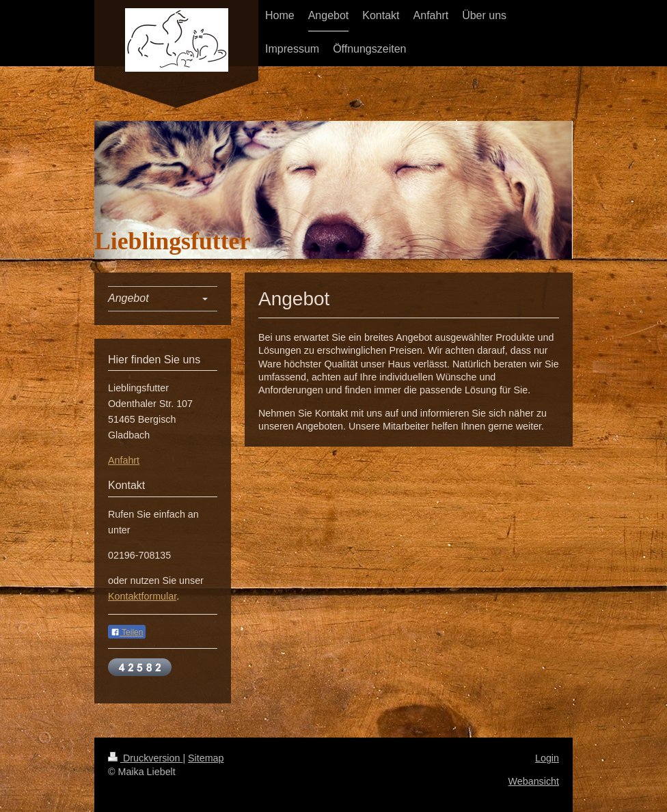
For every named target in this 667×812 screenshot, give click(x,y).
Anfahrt (124, 460)
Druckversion (145, 758)
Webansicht (534, 781)
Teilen (127, 632)
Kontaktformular (142, 596)
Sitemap (206, 758)
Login (547, 758)
